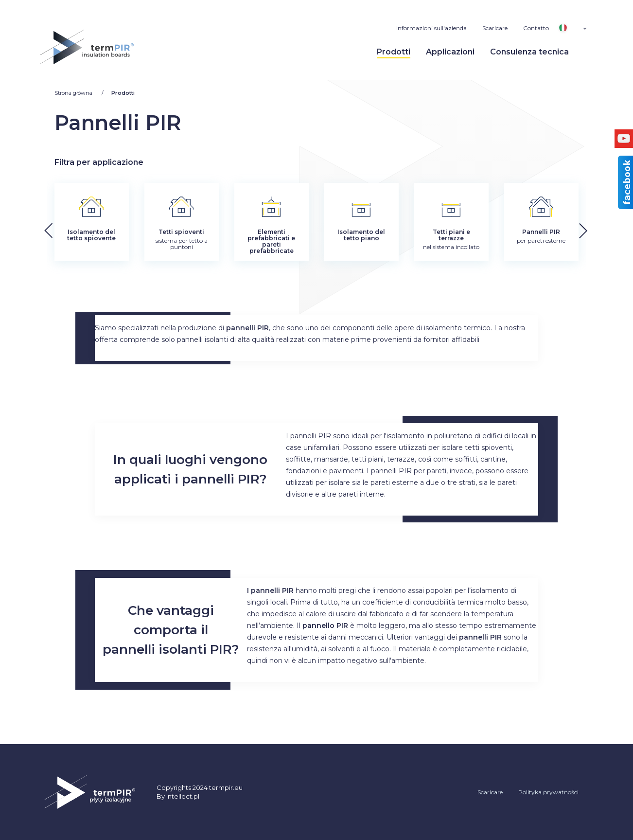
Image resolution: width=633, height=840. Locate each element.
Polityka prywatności (548, 792)
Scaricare (495, 28)
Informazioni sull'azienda (431, 28)
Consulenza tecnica (529, 52)
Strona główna (74, 93)
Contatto (536, 28)
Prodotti (394, 52)
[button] (604, 228)
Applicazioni (450, 52)
